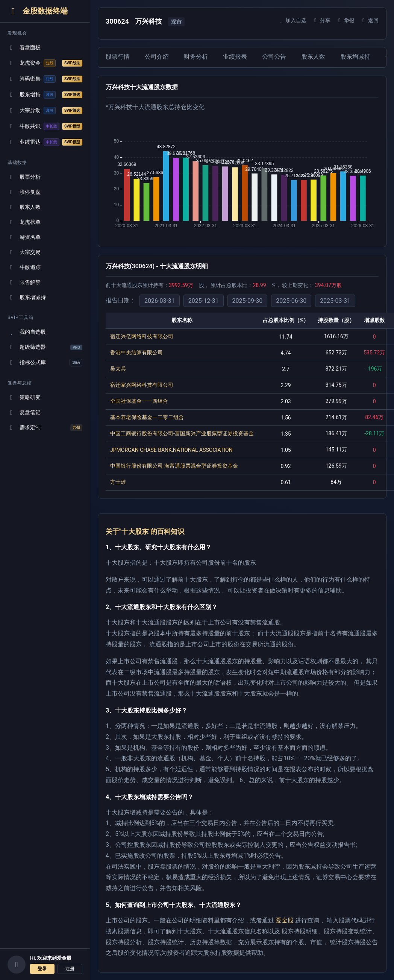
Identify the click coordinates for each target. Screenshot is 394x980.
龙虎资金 (45, 63)
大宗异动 (45, 111)
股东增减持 (27, 297)
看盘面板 (24, 48)
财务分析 (196, 57)
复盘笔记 (24, 413)
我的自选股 (27, 332)
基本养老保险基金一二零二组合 (147, 417)
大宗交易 (24, 252)
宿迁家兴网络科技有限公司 (142, 385)
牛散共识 (45, 126)
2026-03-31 (160, 301)
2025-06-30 (291, 301)
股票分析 (24, 177)
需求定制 (45, 428)
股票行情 (118, 57)
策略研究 (24, 397)
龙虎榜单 (24, 222)
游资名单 (24, 237)
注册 (70, 969)
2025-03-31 (335, 301)
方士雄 (118, 482)
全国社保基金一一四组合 (139, 401)
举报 (345, 20)
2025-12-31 (204, 301)
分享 (321, 20)
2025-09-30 (248, 301)
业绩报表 (235, 57)
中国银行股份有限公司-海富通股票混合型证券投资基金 (174, 466)
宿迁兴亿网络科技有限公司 (142, 336)
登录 (42, 969)
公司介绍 (157, 57)
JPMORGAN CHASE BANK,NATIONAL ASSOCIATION (171, 450)
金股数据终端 (38, 11)
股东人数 (24, 207)
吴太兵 (118, 369)
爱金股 (285, 920)
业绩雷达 (45, 142)
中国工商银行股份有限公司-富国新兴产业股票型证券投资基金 (182, 433)
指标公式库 (45, 363)
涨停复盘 (24, 192)
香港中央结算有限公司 (136, 352)
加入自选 (292, 20)
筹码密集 (45, 79)
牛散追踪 (24, 267)
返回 (369, 20)
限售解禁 (24, 282)
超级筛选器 (45, 347)
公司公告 (274, 57)
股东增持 (45, 95)
